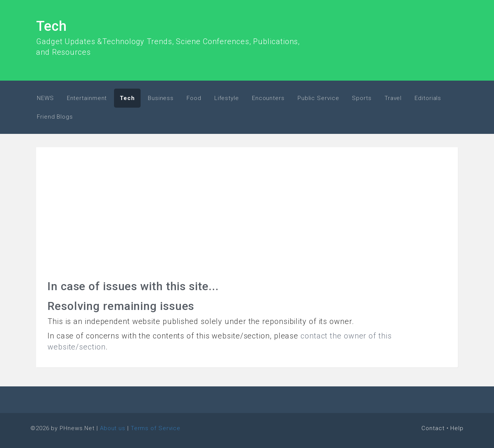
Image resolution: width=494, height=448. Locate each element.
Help (457, 428)
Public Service (318, 98)
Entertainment (87, 98)
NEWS (45, 98)
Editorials (428, 98)
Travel (393, 98)
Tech (51, 26)
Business (161, 98)
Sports (362, 98)
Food (194, 98)
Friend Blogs (55, 117)
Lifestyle (227, 98)
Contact (433, 428)
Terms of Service (156, 428)
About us (113, 428)
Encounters (268, 98)
